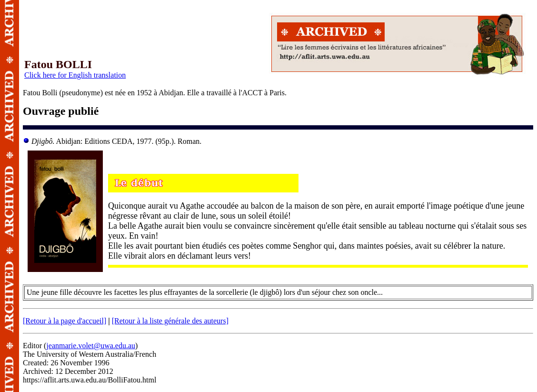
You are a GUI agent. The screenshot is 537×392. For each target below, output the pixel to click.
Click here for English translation (75, 75)
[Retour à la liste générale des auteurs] (170, 321)
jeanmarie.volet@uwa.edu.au (91, 346)
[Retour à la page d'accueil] (65, 321)
